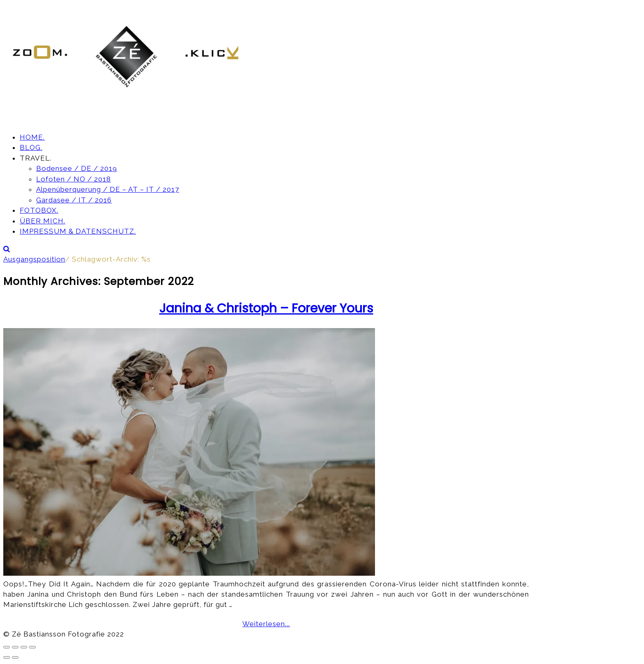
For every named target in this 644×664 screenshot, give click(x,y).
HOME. (32, 137)
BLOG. (31, 147)
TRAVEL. (36, 158)
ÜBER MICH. (43, 221)
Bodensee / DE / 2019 (77, 168)
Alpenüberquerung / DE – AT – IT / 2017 (108, 189)
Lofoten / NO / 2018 (74, 179)
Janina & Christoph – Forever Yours (266, 308)
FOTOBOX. (39, 210)
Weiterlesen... (266, 624)
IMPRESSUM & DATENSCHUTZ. (78, 231)
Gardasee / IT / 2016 (74, 200)
